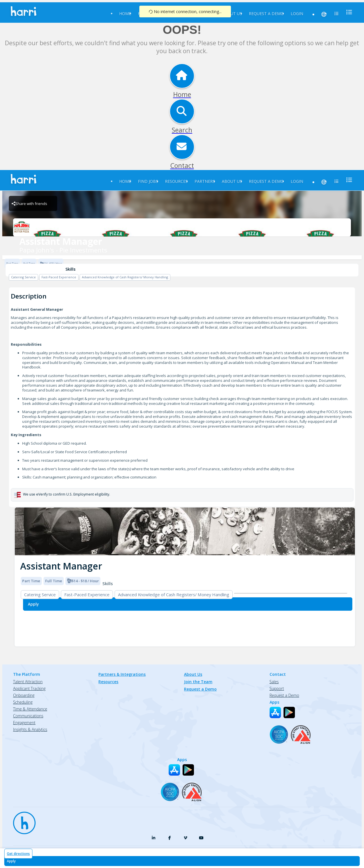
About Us (232, 14)
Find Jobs (148, 181)
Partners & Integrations (122, 674)
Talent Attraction (28, 682)
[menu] (348, 12)
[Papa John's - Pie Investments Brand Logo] (182, 227)
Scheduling (23, 702)
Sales (274, 682)
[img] (185, 532)
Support (277, 688)
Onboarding (24, 695)
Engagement (24, 723)
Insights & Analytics (30, 729)
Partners (205, 181)
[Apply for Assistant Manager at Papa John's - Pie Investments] (182, 861)
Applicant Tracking (29, 688)
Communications (28, 716)
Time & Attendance (30, 709)
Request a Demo (266, 14)
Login (297, 14)
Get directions (18, 854)
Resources (176, 181)
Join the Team (198, 682)
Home (125, 14)
